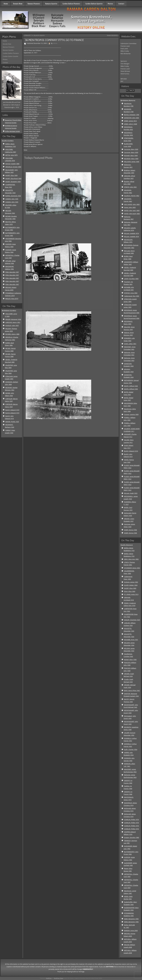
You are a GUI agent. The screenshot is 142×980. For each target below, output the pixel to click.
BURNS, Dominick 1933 (13, 196)
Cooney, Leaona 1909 (131, 414)
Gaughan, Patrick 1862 (132, 196)
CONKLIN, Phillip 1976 (131, 820)
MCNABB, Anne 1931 (131, 640)
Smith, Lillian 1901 (130, 344)
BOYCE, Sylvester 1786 (132, 115)
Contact (121, 4)
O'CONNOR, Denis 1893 (132, 568)
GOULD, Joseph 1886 (12, 164)
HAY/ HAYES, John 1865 (132, 204)
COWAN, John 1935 (12, 199)
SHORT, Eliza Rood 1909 (13, 178)
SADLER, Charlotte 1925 (132, 620)
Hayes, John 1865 (130, 207)
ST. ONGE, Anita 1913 (131, 594)
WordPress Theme (59, 978)
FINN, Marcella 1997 (12, 272)
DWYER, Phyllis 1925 (12, 422)
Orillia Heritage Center (12, 131)
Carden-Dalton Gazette (94, 4)
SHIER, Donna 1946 (130, 530)
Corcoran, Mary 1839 (131, 149)
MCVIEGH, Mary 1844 (131, 159)
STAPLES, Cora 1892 (131, 293)
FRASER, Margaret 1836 (13, 319)
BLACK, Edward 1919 (12, 410)
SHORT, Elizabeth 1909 (13, 182)
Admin (55, 43)
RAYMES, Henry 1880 (12, 334)
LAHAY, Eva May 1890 (131, 279)
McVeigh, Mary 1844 (131, 155)
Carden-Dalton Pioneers (71, 4)
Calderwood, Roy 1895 (132, 296)
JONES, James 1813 (130, 121)
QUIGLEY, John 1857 (12, 325)
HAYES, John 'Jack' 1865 (132, 210)
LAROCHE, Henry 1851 (13, 322)
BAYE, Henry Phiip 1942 (132, 691)
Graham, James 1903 (131, 582)
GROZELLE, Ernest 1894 (13, 167)
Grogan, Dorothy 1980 (131, 837)
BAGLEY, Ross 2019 (12, 299)
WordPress (49, 978)
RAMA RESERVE (112, 35)
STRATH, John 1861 (130, 187)
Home (6, 4)
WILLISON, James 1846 (132, 162)
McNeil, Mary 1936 (130, 660)
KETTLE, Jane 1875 (11, 155)
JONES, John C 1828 (130, 124)
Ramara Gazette (51, 4)
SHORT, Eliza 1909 (11, 175)
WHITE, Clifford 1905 (131, 386)
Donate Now (18, 4)
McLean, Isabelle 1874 (131, 233)
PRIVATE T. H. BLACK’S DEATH (35, 35)
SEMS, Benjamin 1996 (131, 919)
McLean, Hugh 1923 (131, 493)
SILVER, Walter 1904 (131, 585)
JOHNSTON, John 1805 (131, 118)
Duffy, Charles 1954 (131, 749)
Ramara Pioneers (34, 4)
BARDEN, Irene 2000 (131, 931)
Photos (110, 4)
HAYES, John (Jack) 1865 (132, 214)
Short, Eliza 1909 (130, 591)
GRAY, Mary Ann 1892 (131, 559)
